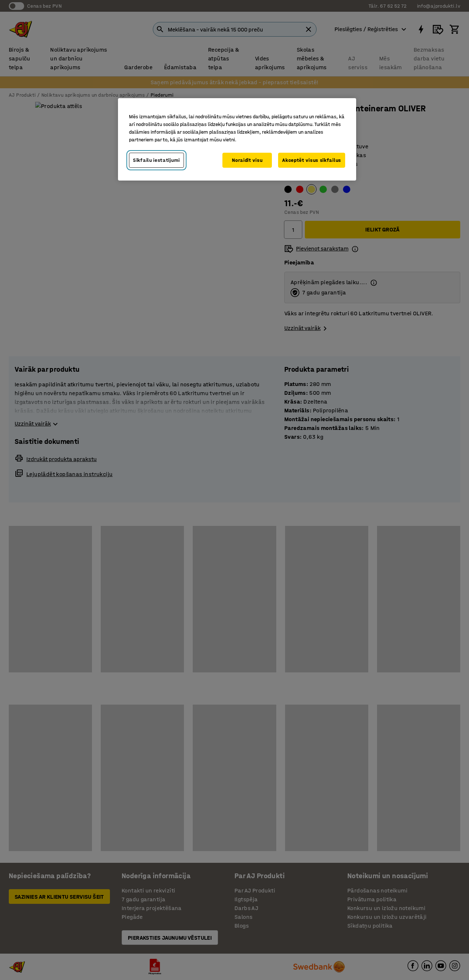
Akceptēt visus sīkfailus (312, 160)
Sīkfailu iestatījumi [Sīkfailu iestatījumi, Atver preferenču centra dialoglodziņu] (156, 160)
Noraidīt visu (247, 160)
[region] (237, 140)
